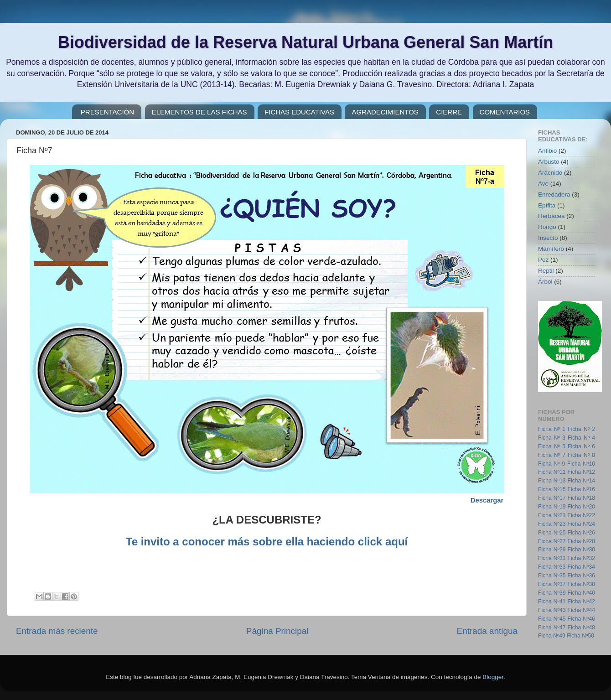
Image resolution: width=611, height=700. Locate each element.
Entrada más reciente (57, 631)
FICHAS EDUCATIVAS (299, 112)
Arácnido (550, 173)
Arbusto (549, 162)
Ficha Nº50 (580, 636)
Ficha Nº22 (581, 515)
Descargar (487, 500)
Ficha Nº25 (552, 533)
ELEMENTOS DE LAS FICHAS (199, 112)
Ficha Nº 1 (552, 429)
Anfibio (547, 151)
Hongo (547, 227)
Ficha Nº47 (552, 627)
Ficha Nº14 (581, 481)
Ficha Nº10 (581, 464)
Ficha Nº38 (581, 584)
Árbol (545, 282)
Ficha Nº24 (581, 524)
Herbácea (551, 216)
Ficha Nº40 (581, 593)
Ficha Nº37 (552, 584)
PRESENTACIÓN (107, 112)
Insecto (548, 238)
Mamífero (551, 249)
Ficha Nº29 (552, 550)
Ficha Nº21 (552, 515)
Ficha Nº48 (581, 627)
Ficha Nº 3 (552, 438)
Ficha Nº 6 (581, 446)
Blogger (493, 677)
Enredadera (554, 194)
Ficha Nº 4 (581, 438)
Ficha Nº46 (581, 619)
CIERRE (449, 112)
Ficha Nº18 (581, 498)
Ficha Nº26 (581, 533)
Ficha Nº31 (552, 558)
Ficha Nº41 (552, 601)
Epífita (547, 205)
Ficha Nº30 (581, 550)
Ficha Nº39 (552, 593)
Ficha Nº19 (552, 507)
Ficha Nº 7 (552, 455)
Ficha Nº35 (552, 576)
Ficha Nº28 (581, 541)
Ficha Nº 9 (551, 464)
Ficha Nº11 (552, 472)
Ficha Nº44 (581, 610)
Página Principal (277, 631)
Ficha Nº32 (581, 558)
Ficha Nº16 (581, 489)
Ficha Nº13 (552, 481)
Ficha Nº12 (581, 472)
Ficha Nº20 (581, 507)
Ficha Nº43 (552, 610)
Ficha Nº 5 (552, 446)
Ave (543, 184)
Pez (543, 260)
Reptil (546, 271)
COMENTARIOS (505, 112)
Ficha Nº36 (581, 576)
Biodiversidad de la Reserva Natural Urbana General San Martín (305, 42)
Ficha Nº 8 (581, 455)
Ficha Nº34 (581, 567)
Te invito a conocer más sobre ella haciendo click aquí (267, 542)
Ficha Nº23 (552, 524)
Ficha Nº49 (552, 636)
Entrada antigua (487, 631)
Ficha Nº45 (552, 619)
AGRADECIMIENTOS (385, 112)
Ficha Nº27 (552, 541)
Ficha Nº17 (552, 498)
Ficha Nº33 (552, 567)
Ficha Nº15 (552, 489)
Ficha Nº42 (581, 601)
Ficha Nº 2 (581, 429)
